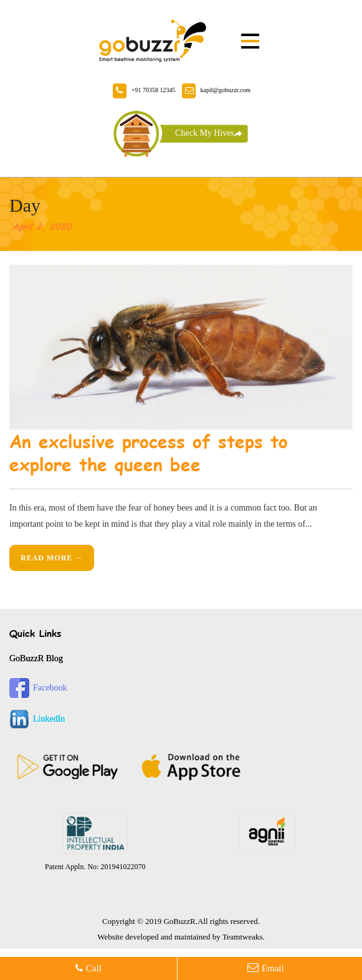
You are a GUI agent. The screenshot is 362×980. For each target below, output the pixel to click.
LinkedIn (37, 719)
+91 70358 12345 (144, 91)
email (266, 968)
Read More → (52, 558)
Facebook (38, 688)
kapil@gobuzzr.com (217, 91)
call (88, 968)
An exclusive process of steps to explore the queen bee (149, 452)
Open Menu (250, 41)
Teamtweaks (243, 937)
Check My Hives (205, 133)
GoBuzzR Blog (36, 658)
